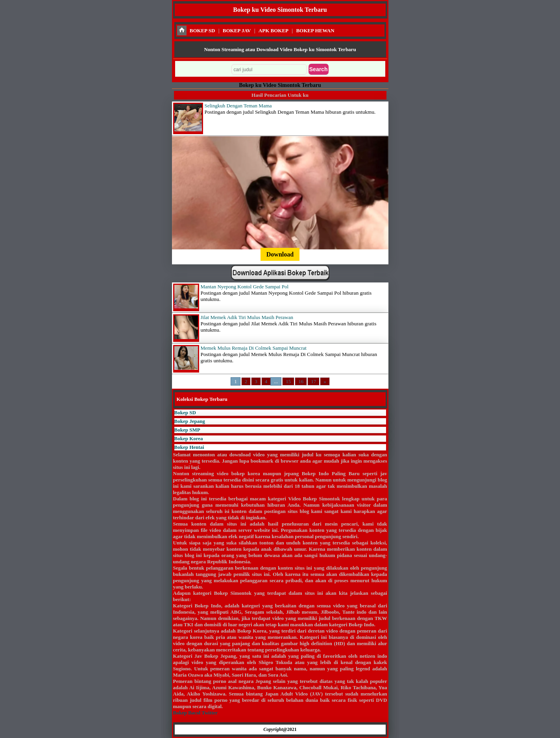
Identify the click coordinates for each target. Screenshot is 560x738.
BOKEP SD (202, 30)
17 (313, 381)
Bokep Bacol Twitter (195, 713)
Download (280, 254)
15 (288, 381)
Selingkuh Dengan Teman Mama (238, 106)
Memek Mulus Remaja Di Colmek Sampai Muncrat (254, 348)
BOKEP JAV (237, 30)
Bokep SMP (187, 430)
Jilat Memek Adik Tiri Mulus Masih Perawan (247, 317)
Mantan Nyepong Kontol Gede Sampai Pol (245, 287)
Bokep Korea (189, 438)
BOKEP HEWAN (315, 30)
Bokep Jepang (190, 421)
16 (301, 381)
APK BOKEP (274, 30)
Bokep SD (185, 412)
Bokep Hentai (189, 447)
